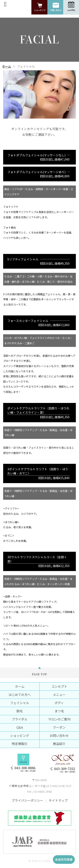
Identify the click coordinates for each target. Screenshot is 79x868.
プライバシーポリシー (27, 800)
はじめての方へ (20, 695)
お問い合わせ (59, 735)
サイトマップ (58, 800)
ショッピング (20, 735)
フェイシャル (20, 703)
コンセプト (59, 686)
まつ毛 (59, 711)
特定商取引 (20, 744)
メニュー (59, 695)
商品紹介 (59, 744)
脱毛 (20, 711)
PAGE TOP (39, 674)
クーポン (59, 727)
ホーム (7, 66)
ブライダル (20, 719)
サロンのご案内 (59, 719)
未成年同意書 (64, 859)
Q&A (20, 727)
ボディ (59, 703)
